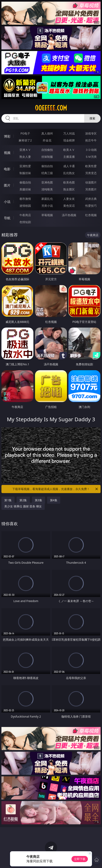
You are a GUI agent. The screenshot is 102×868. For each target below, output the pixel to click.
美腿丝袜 (25, 189)
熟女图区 (69, 189)
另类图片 (91, 189)
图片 (7, 185)
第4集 (54, 500)
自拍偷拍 (47, 150)
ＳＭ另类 (91, 157)
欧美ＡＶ (69, 150)
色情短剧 (25, 222)
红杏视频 (91, 215)
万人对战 (69, 133)
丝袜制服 (47, 157)
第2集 (23, 500)
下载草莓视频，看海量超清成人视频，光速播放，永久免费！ (55, 489)
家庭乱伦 (47, 199)
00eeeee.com (51, 108)
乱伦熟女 (69, 173)
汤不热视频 (69, 215)
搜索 (92, 118)
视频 (7, 153)
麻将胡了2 (25, 140)
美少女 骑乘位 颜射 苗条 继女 (23, 506)
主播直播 (69, 157)
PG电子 (25, 133)
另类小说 (47, 206)
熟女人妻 (25, 157)
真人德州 (47, 133)
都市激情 (25, 199)
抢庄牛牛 (91, 140)
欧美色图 (69, 182)
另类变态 (91, 173)
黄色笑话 (69, 206)
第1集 (8, 500)
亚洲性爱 (25, 166)
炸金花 (47, 140)
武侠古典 (91, 199)
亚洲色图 (47, 182)
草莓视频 (47, 215)
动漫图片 (91, 182)
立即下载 (80, 859)
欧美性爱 (91, 166)
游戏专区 (91, 133)
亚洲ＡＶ (25, 150)
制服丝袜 (25, 173)
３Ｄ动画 (91, 150)
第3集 (39, 500)
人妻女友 (69, 199)
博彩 (7, 136)
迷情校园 (25, 206)
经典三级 (47, 173)
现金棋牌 (69, 140)
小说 (7, 202)
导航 (7, 218)
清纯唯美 (47, 189)
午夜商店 (25, 215)
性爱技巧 (91, 206)
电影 (7, 169)
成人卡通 (69, 166)
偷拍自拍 (47, 166)
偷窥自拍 (25, 182)
